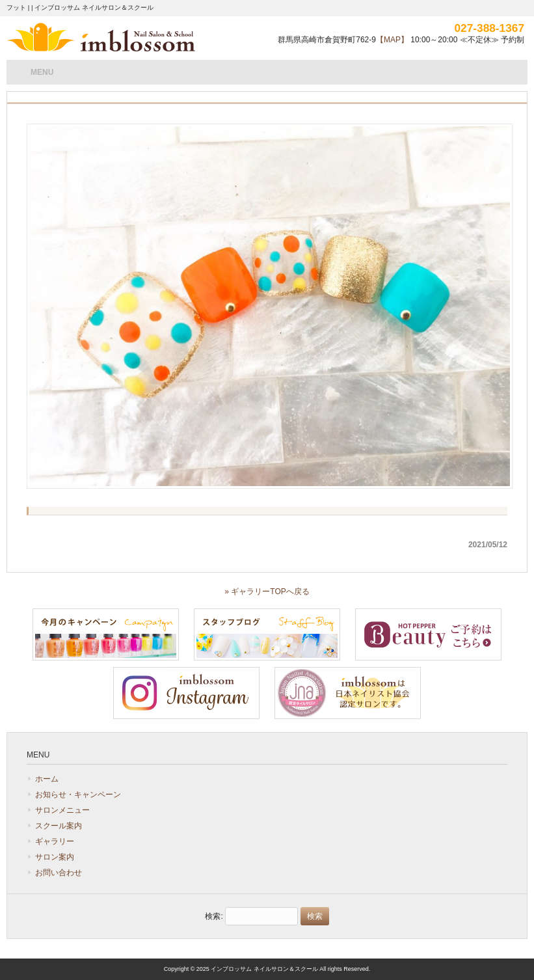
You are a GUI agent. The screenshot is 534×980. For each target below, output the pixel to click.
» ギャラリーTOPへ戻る (267, 592)
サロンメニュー (62, 810)
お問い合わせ (59, 873)
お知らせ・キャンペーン (78, 795)
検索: (214, 916)
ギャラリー (55, 841)
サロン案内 (55, 857)
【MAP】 (392, 40)
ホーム (47, 779)
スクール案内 (59, 826)
